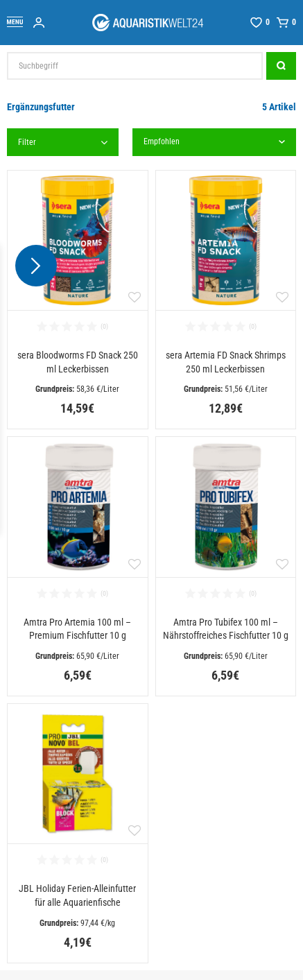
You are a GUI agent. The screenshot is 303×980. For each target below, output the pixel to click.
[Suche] (281, 66)
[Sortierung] (214, 142)
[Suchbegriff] (135, 66)
